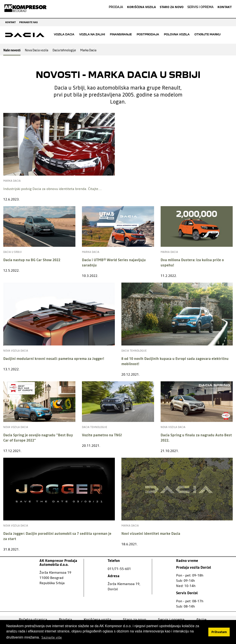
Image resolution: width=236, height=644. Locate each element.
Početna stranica (33, 620)
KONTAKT (225, 7)
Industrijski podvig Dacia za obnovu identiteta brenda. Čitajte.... (53, 189)
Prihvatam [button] (219, 632)
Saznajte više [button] (52, 637)
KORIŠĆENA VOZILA (141, 7)
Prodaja (65, 620)
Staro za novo (135, 620)
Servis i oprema (171, 620)
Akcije (201, 620)
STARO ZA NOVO (172, 7)
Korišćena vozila (97, 620)
